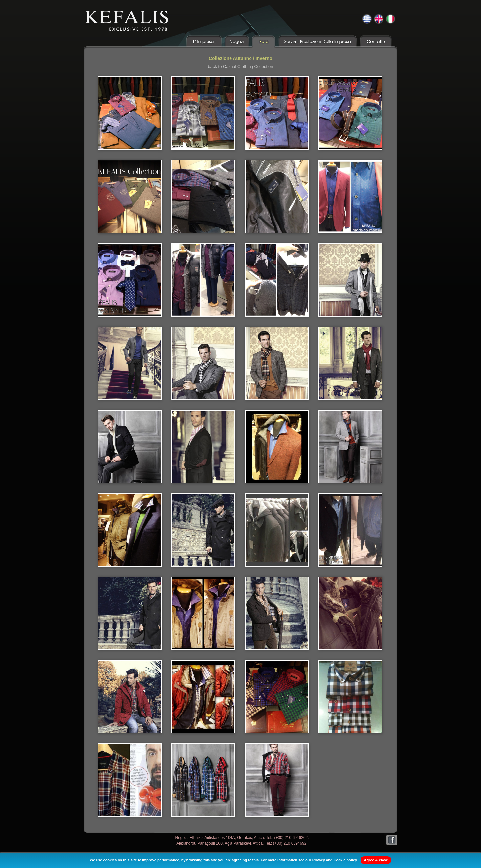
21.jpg (350, 697)
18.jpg (130, 697)
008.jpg (130, 280)
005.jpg (130, 197)
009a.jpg (277, 280)
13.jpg (350, 530)
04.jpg (277, 363)
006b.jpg (277, 197)
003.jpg (277, 113)
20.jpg (277, 697)
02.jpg (130, 363)
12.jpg (277, 530)
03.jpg (203, 363)
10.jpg (130, 530)
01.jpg (350, 280)
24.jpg (277, 780)
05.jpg (350, 363)
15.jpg (203, 613)
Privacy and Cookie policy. (335, 860)
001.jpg (130, 113)
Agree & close (376, 860)
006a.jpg (203, 197)
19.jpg (203, 697)
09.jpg (350, 447)
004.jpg (350, 113)
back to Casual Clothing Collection (241, 66)
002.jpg (203, 113)
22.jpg (130, 780)
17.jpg (350, 613)
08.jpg (277, 447)
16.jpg (277, 613)
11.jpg (203, 530)
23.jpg (203, 780)
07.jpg (203, 447)
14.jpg (130, 613)
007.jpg (350, 197)
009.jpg (203, 280)
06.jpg (130, 447)
